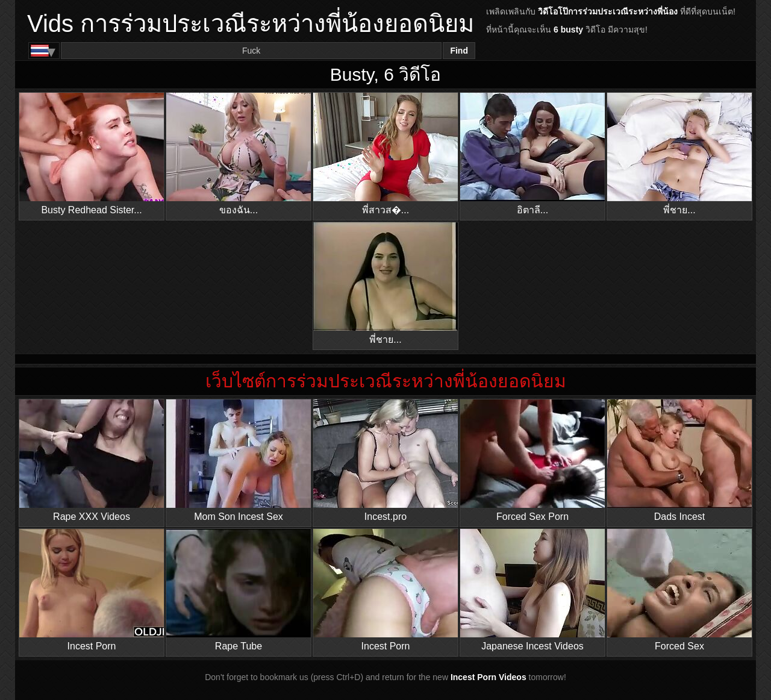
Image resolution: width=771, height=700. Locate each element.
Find (459, 51)
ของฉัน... (239, 154)
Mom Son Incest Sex (239, 461)
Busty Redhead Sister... (92, 154)
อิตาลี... (532, 154)
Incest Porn (92, 590)
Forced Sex (679, 590)
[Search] (251, 51)
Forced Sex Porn (532, 461)
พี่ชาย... (679, 154)
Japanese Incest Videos (532, 590)
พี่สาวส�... (385, 154)
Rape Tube (239, 590)
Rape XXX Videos (92, 461)
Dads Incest (679, 461)
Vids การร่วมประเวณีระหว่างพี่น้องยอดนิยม (251, 23)
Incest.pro (385, 461)
